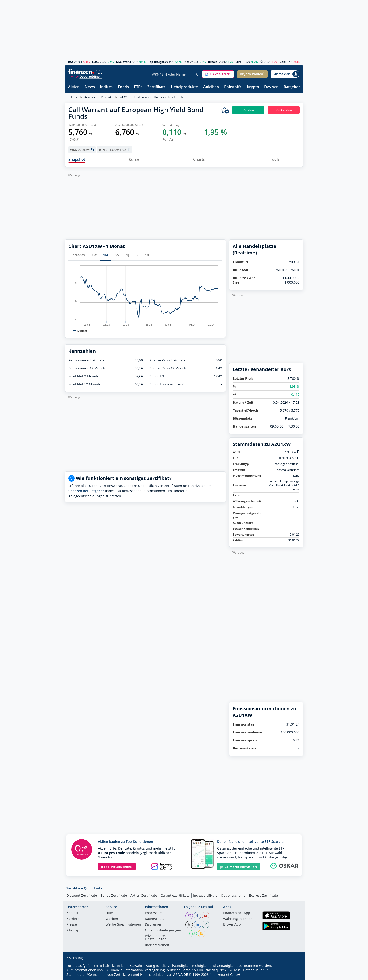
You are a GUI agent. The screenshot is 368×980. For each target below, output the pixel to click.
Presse (72, 925)
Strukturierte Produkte (98, 97)
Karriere (73, 919)
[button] (218, 74)
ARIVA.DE (180, 974)
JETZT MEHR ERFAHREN (239, 867)
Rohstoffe (233, 87)
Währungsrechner (238, 919)
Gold (283, 62)
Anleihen (211, 87)
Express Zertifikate (263, 895)
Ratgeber (292, 87)
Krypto (253, 87)
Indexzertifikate (205, 895)
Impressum (154, 913)
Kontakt (72, 913)
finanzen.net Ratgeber (86, 491)
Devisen (271, 87)
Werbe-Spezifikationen (123, 925)
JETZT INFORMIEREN (117, 867)
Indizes (106, 87)
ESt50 (96, 62)
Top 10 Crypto (157, 62)
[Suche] (196, 74)
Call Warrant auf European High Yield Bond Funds (151, 97)
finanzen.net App (237, 913)
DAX (71, 62)
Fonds (123, 87)
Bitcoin (213, 62)
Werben (112, 919)
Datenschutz (155, 919)
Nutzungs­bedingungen (163, 931)
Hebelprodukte (184, 87)
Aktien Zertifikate (144, 895)
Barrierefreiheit (157, 945)
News (90, 87)
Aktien (74, 87)
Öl (262, 62)
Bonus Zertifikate (114, 895)
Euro (239, 62)
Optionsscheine (233, 895)
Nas (187, 62)
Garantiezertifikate (175, 895)
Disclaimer (153, 925)
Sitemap (73, 931)
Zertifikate (157, 87)
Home (74, 97)
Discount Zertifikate (82, 895)
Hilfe (109, 913)
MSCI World (124, 62)
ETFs (138, 87)
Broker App (232, 925)
